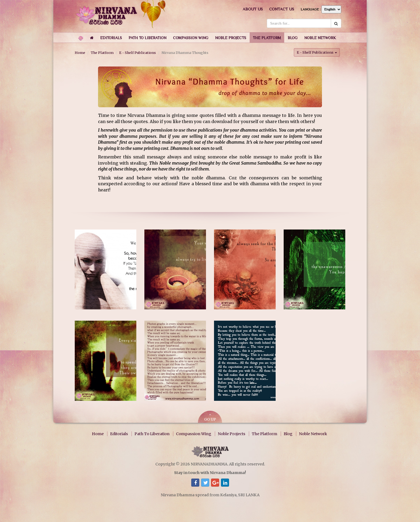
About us (253, 9)
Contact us (282, 9)
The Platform (102, 53)
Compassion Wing (194, 434)
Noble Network (313, 434)
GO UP (210, 417)
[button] (111, 38)
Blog (288, 434)
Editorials (119, 434)
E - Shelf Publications (138, 53)
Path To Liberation (152, 434)
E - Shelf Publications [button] (317, 52)
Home (80, 53)
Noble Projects (232, 434)
